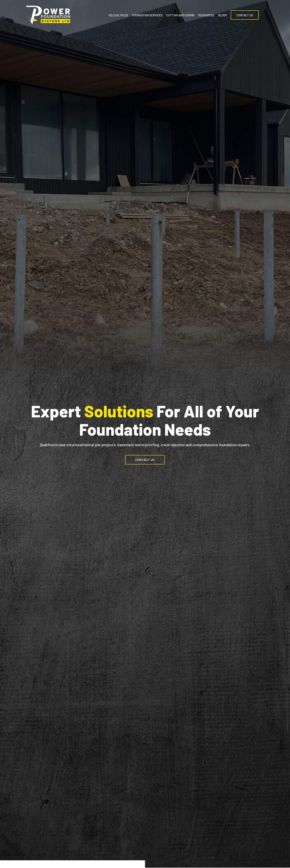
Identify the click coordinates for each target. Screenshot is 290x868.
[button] (145, 460)
